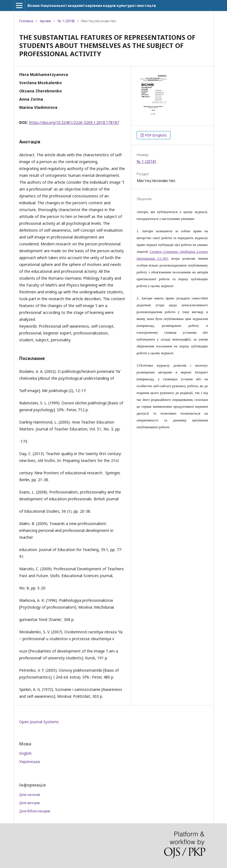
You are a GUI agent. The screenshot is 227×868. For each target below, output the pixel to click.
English (25, 753)
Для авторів (30, 803)
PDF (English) (155, 135)
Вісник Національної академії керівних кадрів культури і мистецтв (92, 5)
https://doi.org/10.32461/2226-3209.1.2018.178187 (74, 122)
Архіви (45, 21)
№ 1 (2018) (66, 21)
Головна (26, 21)
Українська (30, 761)
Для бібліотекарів (35, 811)
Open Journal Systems (39, 722)
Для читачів (30, 795)
